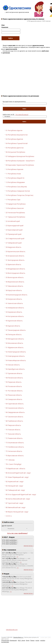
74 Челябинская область (15, 447)
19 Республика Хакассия (15, 208)
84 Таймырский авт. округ (15, 490)
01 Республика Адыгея (14, 130)
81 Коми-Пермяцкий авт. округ (17, 477)
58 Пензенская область (14, 378)
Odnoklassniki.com (12, 630)
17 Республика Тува (13, 200)
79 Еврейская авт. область (16, 469)
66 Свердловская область (15, 412)
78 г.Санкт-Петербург (14, 464)
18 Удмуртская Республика (16, 204)
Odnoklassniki (13, 640)
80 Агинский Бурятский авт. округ (18, 473)
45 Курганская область (14, 321)
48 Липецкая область (14, 334)
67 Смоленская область (14, 417)
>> (17, 557)
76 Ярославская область (15, 456)
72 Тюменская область (14, 438)
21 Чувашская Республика (15, 217)
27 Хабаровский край (14, 243)
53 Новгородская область (15, 356)
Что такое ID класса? (22, 115)
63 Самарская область (14, 399)
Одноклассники (5, 640)
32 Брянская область (13, 264)
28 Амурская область (14, 247)
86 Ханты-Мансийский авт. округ (18, 499)
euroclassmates (5, 642)
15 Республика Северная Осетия (18, 191)
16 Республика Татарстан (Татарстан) (19, 195)
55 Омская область (13, 365)
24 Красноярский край (14, 230)
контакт (37, 640)
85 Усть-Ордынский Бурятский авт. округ (21, 494)
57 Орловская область (14, 373)
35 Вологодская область (15, 277)
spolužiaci (43, 640)
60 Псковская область (14, 386)
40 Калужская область (14, 299)
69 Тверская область (13, 425)
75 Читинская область (14, 451)
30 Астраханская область (15, 256)
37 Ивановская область (14, 286)
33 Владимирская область (15, 269)
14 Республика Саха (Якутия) (16, 187)
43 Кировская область (14, 312)
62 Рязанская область (14, 395)
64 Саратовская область (15, 404)
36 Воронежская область (15, 282)
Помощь (32, 640)
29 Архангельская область (16, 251)
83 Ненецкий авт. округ (14, 486)
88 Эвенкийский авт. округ (16, 507)
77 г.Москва (10, 460)
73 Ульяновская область (15, 443)
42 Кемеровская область (15, 308)
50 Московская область (14, 343)
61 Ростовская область (14, 391)
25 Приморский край (14, 234)
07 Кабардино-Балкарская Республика (20, 156)
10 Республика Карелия (15, 169)
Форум (28, 640)
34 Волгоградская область (15, 273)
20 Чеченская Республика (15, 213)
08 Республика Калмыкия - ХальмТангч (20, 161)
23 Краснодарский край (15, 226)
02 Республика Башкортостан (17, 135)
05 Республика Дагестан (15, 148)
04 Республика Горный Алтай (17, 143)
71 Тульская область (13, 434)
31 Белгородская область (15, 260)
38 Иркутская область (14, 290)
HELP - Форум (21, 640)
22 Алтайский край (13, 221)
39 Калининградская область (17, 295)
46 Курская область (13, 326)
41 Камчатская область (14, 303)
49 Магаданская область (15, 339)
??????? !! (9, 516)
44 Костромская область (15, 316)
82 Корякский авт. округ (15, 481)
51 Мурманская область (15, 347)
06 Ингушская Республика (15, 152)
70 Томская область (13, 430)
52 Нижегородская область (16, 352)
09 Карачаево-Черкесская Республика (20, 165)
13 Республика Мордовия (15, 182)
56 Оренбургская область (15, 369)
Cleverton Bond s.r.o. (18, 637)
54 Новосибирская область (16, 360)
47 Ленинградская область (16, 330)
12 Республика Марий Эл (15, 178)
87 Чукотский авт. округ (15, 503)
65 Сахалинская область (15, 408)
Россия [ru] (11, 529)
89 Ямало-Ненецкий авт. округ (17, 512)
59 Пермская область (14, 382)
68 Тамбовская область (14, 421)
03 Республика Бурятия (14, 139)
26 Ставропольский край (15, 239)
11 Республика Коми (13, 174)
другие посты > (29, 546)
